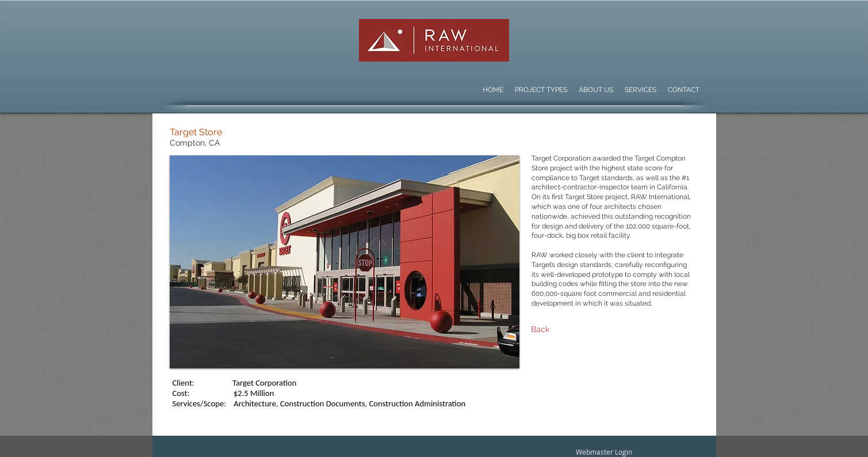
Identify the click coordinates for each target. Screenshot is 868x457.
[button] (345, 262)
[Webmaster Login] (604, 452)
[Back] (587, 330)
